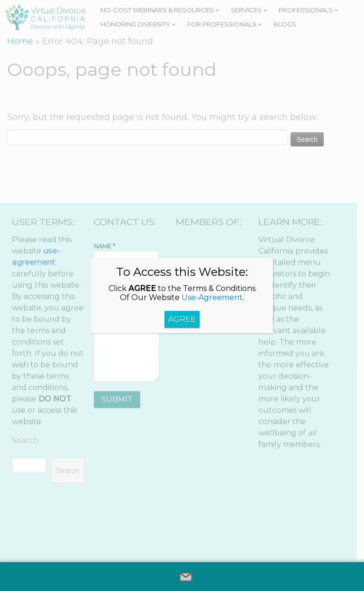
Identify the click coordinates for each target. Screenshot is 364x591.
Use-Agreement (212, 297)
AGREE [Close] (182, 319)
